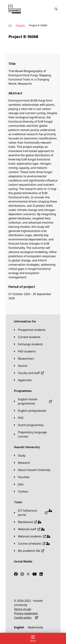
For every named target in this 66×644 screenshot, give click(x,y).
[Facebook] (16, 574)
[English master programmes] (33, 401)
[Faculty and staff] (29, 373)
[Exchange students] (29, 344)
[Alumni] (21, 366)
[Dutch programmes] (29, 425)
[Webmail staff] (29, 529)
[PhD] (19, 418)
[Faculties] (22, 477)
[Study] (20, 456)
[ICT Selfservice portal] (33, 513)
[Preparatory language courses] (33, 434)
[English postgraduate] (30, 411)
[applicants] (23, 380)
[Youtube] (34, 574)
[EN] (10, 25)
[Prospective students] (30, 330)
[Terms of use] (23, 609)
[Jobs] (19, 484)
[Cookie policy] (23, 618)
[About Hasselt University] (32, 470)
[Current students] (27, 337)
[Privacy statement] (26, 613)
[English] (19, 627)
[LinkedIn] (41, 574)
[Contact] (21, 491)
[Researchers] (24, 359)
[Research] (22, 463)
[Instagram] (22, 574)
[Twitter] (28, 574)
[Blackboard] (28, 522)
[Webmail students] (32, 536)
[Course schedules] (32, 544)
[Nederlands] (35, 627)
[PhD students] (25, 351)
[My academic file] (29, 551)
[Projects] (20, 25)
